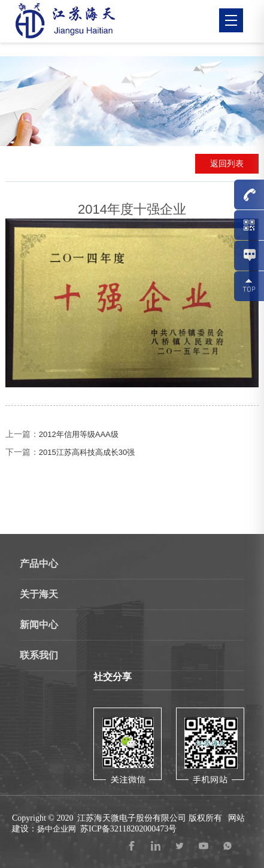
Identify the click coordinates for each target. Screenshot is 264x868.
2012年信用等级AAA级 (79, 434)
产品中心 (39, 564)
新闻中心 (39, 625)
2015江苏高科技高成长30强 (87, 452)
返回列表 (227, 163)
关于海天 (39, 594)
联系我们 (39, 655)
